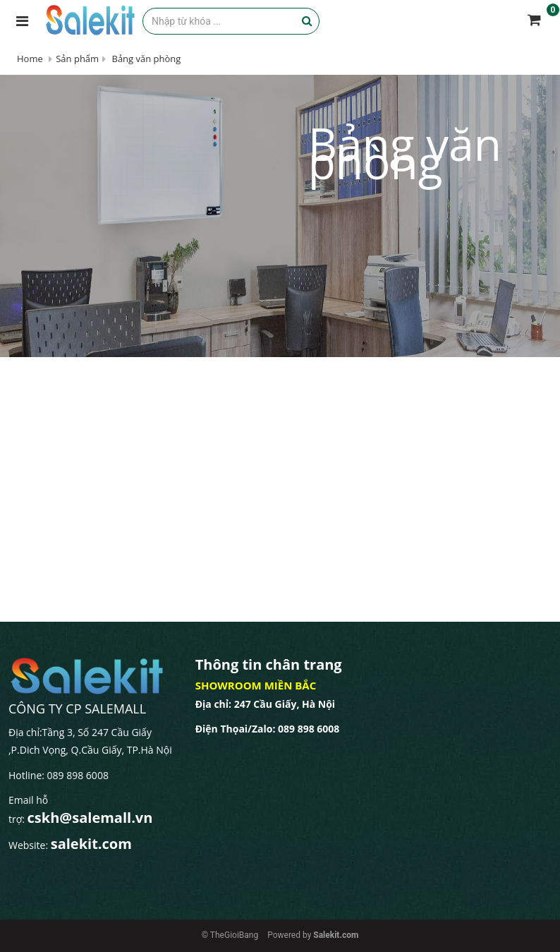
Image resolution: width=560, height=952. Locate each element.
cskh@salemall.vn (90, 818)
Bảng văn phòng (145, 59)
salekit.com (91, 844)
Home (30, 59)
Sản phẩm (77, 59)
